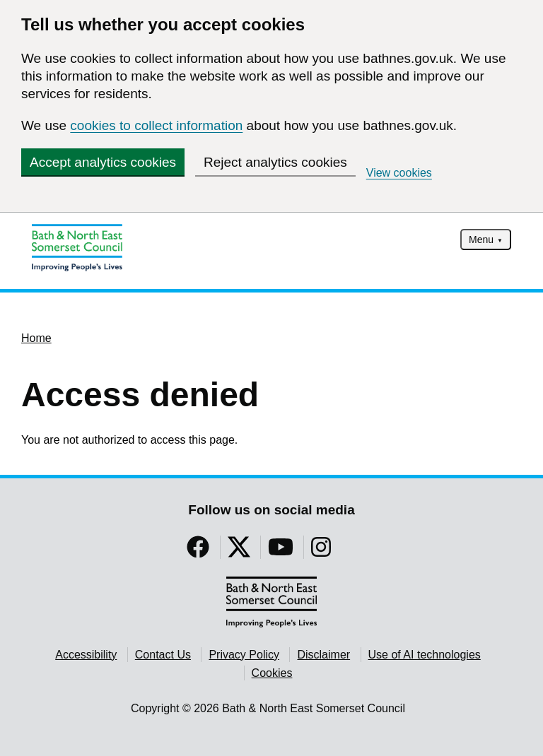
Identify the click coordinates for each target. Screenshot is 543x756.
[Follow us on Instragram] (321, 551)
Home (36, 338)
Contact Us (163, 655)
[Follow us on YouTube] (281, 551)
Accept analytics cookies (103, 162)
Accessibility (86, 655)
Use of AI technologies (425, 655)
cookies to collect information (156, 125)
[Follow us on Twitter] (239, 551)
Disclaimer (323, 655)
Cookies (272, 673)
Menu (481, 240)
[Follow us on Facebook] (198, 551)
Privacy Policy (244, 655)
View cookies (399, 173)
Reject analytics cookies (275, 162)
